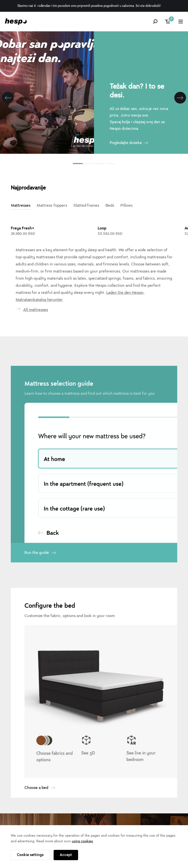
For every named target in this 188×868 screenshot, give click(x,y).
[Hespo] (16, 21)
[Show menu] (181, 22)
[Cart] (168, 22)
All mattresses (36, 310)
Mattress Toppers (52, 205)
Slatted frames (86, 205)
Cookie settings (30, 855)
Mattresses (21, 205)
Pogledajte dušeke (126, 143)
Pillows (126, 205)
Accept (66, 855)
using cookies (82, 841)
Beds (110, 205)
